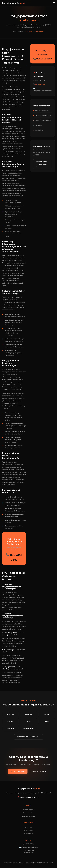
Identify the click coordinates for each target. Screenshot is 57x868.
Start (15, 32)
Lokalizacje (21, 32)
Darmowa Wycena (39, 771)
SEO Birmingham (28, 834)
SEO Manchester (29, 830)
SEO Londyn (29, 827)
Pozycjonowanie (14, 3)
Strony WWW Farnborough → (42, 164)
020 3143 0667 (40, 84)
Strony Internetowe (29, 813)
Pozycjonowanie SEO (29, 810)
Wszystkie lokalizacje (29, 816)
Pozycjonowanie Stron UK (16, 863)
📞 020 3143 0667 (43, 59)
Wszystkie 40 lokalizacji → (29, 737)
